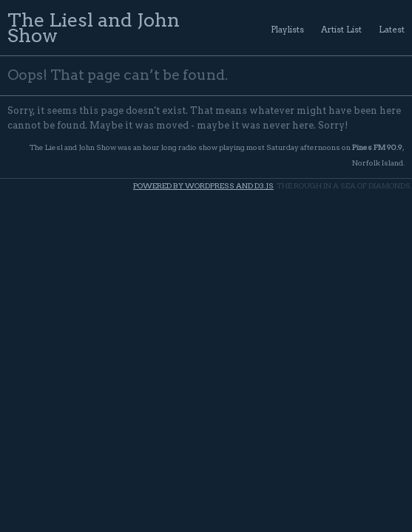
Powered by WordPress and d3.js (203, 186)
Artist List (341, 30)
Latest (392, 30)
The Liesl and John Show (94, 27)
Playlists (287, 30)
